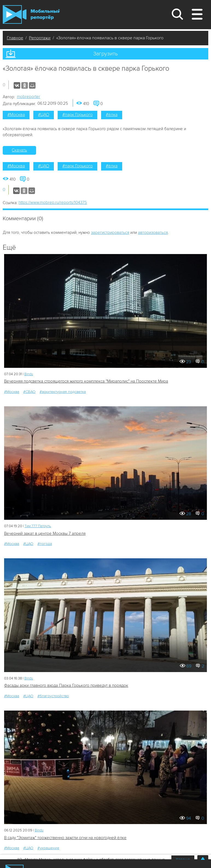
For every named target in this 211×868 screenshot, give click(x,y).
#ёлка (112, 115)
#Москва (16, 115)
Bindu (29, 374)
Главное (15, 38)
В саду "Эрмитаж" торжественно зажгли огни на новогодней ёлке (65, 838)
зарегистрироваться (110, 232)
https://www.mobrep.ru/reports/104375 (53, 202)
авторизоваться (153, 232)
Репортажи (40, 38)
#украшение (48, 848)
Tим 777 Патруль (38, 526)
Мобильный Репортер (31, 14)
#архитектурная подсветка (63, 392)
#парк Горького (77, 115)
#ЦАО (44, 115)
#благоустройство (53, 696)
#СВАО (29, 392)
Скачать (19, 150)
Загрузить (106, 54)
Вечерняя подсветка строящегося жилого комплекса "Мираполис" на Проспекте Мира (86, 381)
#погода (45, 544)
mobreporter (29, 97)
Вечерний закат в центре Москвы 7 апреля (45, 533)
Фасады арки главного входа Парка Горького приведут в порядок (66, 685)
